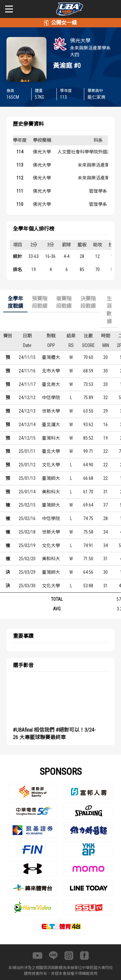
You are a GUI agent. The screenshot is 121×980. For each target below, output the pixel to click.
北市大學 (51, 371)
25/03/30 (27, 586)
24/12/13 (27, 411)
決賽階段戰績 (88, 302)
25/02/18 (27, 532)
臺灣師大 (51, 478)
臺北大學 (51, 451)
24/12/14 (27, 425)
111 (20, 191)
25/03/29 (27, 572)
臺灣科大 (51, 438)
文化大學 (51, 465)
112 (20, 178)
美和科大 (51, 492)
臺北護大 (51, 425)
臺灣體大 (51, 357)
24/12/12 (27, 398)
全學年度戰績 (15, 302)
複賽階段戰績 (64, 302)
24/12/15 (27, 438)
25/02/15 (27, 505)
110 (20, 204)
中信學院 (51, 398)
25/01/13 (27, 478)
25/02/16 (27, 518)
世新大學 (51, 411)
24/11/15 (27, 357)
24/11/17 (27, 384)
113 (20, 165)
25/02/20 (27, 559)
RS (71, 345)
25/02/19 (27, 545)
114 (20, 152)
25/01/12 (27, 465)
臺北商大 (51, 384)
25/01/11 (27, 451)
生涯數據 (109, 310)
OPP (51, 345)
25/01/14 (27, 492)
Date (27, 345)
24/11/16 (27, 371)
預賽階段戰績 (40, 302)
